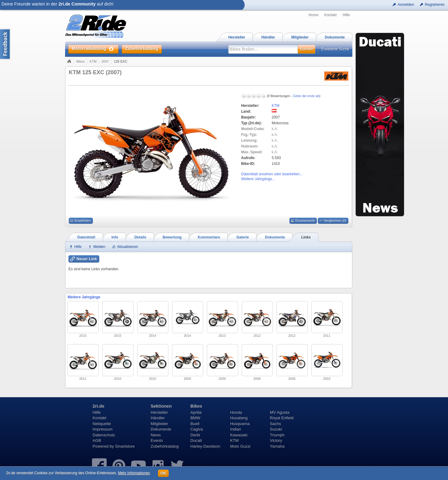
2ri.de (98, 406)
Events (157, 440)
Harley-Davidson (205, 446)
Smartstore (125, 446)
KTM (93, 61)
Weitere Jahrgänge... (258, 179)
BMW (195, 418)
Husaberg (239, 418)
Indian (236, 429)
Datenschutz (104, 435)
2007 (105, 61)
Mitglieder (159, 424)
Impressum (103, 429)
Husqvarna (240, 424)
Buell (195, 424)
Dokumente (161, 429)
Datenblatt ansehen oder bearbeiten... (272, 174)
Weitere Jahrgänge (84, 297)
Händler (158, 418)
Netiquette (102, 424)
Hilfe (346, 15)
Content (5, 44)
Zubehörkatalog (165, 446)
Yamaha (277, 446)
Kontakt (330, 15)
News (156, 435)
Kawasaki (239, 435)
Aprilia (196, 412)
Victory (276, 440)
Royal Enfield (282, 418)
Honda (236, 412)
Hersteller (159, 412)
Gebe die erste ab (306, 96)
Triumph (277, 435)
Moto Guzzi (240, 446)
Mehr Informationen (134, 473)
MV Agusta (280, 412)
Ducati (196, 440)
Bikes (81, 61)
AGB (97, 440)
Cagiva (197, 429)
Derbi (195, 435)
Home (314, 15)
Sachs (275, 424)
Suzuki (276, 429)
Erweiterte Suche (335, 49)
